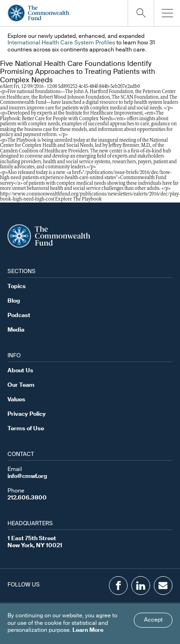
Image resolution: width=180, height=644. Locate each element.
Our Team (21, 385)
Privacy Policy (27, 414)
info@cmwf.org (27, 477)
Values (16, 400)
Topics (17, 287)
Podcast (19, 316)
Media (16, 330)
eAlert (6, 87)
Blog (14, 301)
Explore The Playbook (79, 199)
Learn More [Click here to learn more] (88, 630)
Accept (153, 620)
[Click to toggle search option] (141, 13)
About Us (20, 371)
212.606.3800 (27, 498)
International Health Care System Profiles (61, 43)
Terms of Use (26, 429)
